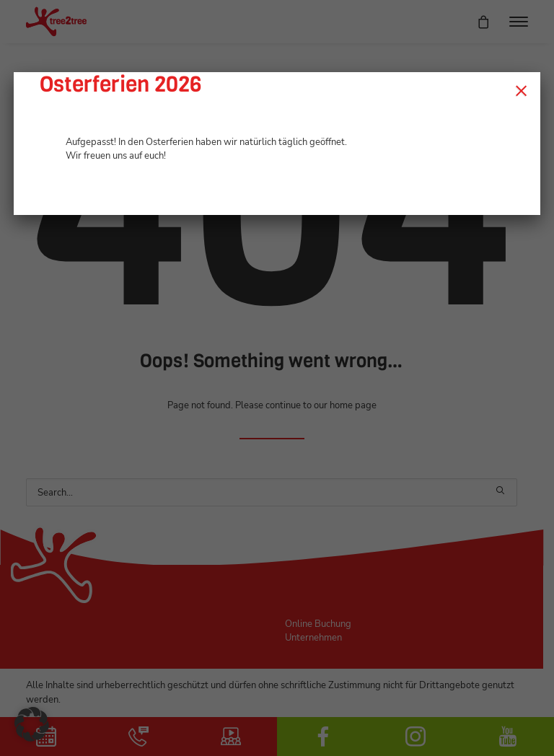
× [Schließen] (521, 90)
